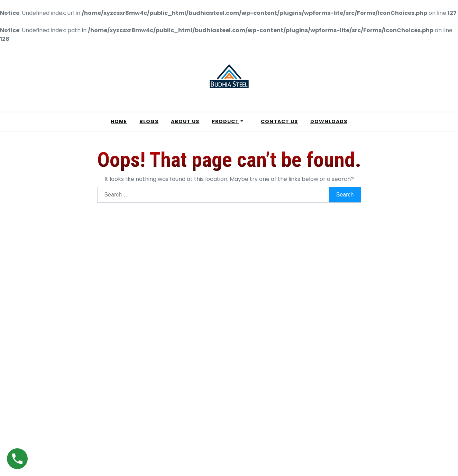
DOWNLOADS (329, 121)
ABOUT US (185, 121)
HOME (119, 121)
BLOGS (149, 121)
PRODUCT (225, 121)
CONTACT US (279, 121)
